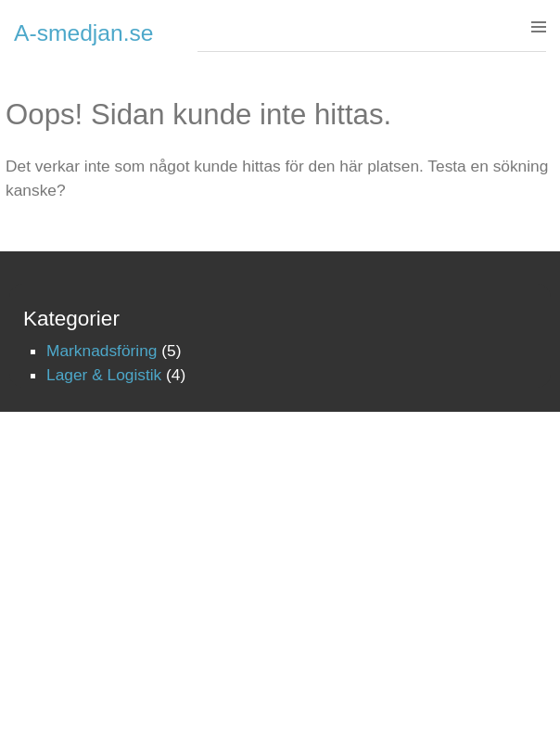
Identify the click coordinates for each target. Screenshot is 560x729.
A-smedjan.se (84, 33)
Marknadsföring (102, 351)
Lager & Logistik (104, 375)
